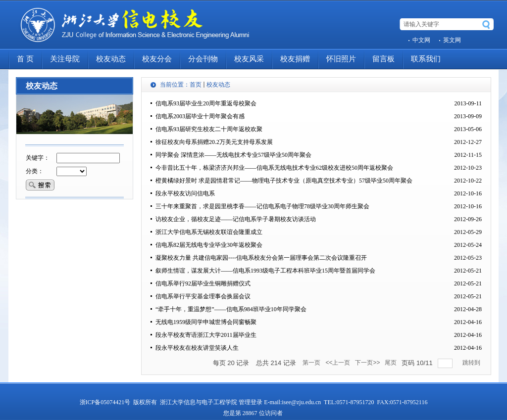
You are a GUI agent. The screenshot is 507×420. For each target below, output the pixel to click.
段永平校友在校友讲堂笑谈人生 (197, 348)
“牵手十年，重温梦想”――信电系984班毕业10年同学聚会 (231, 309)
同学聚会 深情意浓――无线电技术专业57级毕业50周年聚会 (233, 155)
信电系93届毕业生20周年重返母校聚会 (206, 103)
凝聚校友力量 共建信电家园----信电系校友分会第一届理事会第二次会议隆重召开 (261, 258)
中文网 (421, 40)
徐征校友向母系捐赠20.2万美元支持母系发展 (214, 142)
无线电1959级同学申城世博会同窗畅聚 (206, 322)
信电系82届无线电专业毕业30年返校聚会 (209, 245)
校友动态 (218, 85)
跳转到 (472, 363)
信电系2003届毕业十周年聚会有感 (200, 116)
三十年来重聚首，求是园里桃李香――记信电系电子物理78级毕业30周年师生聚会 (262, 206)
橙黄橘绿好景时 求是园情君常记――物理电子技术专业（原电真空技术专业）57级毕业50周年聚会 (284, 181)
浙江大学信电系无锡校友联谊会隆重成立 (209, 232)
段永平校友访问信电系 (185, 193)
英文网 (452, 40)
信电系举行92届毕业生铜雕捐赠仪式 (203, 283)
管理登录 (251, 402)
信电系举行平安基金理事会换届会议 (203, 296)
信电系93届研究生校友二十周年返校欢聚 (209, 129)
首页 (196, 85)
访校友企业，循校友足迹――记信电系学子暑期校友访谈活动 (236, 219)
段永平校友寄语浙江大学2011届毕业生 (206, 335)
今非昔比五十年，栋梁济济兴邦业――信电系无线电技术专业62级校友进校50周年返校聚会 (274, 168)
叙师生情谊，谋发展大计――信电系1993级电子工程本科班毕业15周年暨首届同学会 (265, 271)
